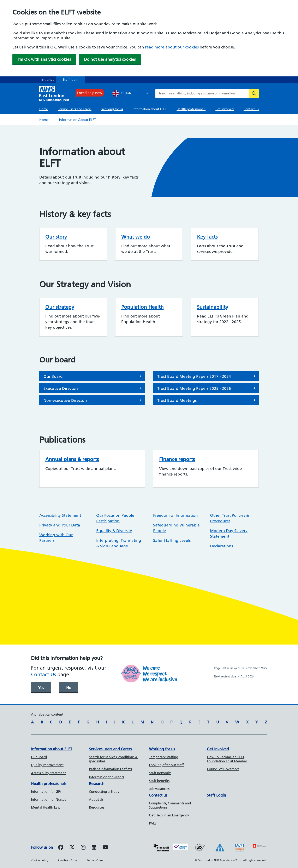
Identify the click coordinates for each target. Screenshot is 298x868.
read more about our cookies (172, 47)
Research (97, 784)
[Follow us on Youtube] (105, 848)
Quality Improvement (47, 765)
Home (44, 109)
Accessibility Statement (60, 515)
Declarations (221, 546)
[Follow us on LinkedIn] (94, 848)
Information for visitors (106, 777)
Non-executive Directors (65, 400)
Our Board (53, 376)
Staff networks (160, 773)
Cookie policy (40, 860)
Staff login (70, 80)
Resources (97, 807)
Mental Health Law (46, 807)
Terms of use (95, 860)
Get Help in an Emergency (169, 815)
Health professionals (191, 109)
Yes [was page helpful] (41, 688)
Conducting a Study (104, 792)
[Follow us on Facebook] (61, 848)
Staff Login (216, 795)
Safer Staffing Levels (172, 540)
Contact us (251, 109)
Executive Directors (61, 388)
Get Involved (218, 749)
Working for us (112, 109)
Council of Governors (223, 769)
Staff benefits (159, 781)
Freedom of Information (175, 515)
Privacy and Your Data (60, 525)
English (122, 93)
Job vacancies (159, 789)
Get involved (225, 109)
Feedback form (68, 860)
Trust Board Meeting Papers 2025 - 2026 (194, 388)
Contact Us (43, 674)
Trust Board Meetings (177, 400)
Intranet (48, 80)
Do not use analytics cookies (110, 59)
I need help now (90, 93)
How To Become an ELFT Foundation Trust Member (227, 759)
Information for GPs (46, 792)
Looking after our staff (166, 765)
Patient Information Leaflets (110, 769)
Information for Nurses (48, 799)
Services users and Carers (110, 749)
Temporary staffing (164, 757)
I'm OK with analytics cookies (44, 59)
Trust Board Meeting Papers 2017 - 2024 (194, 376)
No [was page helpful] (69, 688)
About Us (96, 799)
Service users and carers (75, 109)
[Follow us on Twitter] (72, 848)
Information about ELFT (150, 109)
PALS (153, 823)
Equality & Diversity (114, 531)
